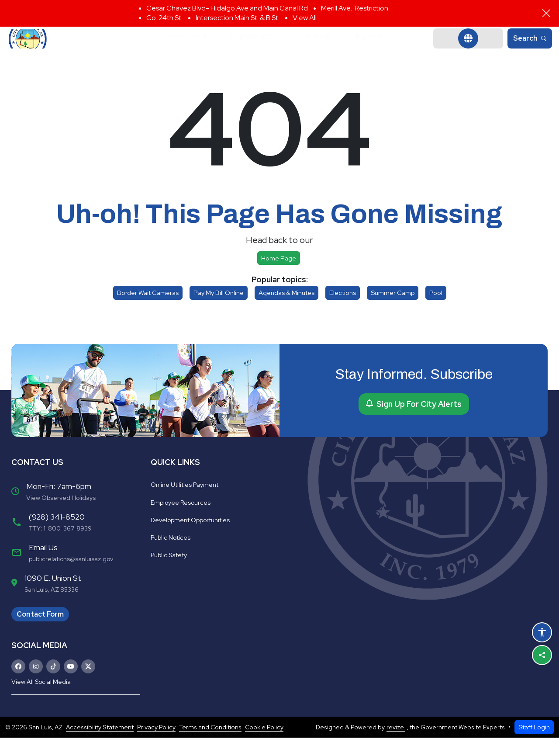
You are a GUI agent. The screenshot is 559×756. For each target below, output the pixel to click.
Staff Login (534, 745)
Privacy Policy (156, 746)
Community (320, 48)
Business (382, 48)
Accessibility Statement (100, 746)
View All (305, 18)
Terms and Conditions (210, 746)
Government (175, 48)
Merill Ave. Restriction (355, 8)
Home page (279, 276)
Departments (249, 48)
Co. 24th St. (164, 18)
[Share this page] (542, 655)
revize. (396, 746)
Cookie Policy (264, 746)
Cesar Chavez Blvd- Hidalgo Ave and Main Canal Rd (227, 8)
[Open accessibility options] (542, 632)
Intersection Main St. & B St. (238, 18)
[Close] (546, 13)
